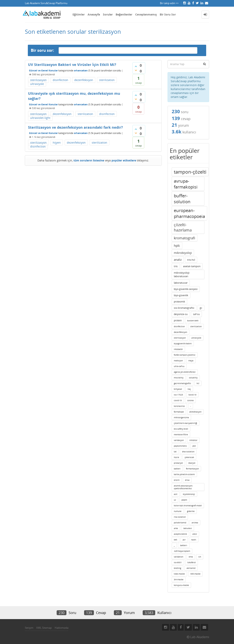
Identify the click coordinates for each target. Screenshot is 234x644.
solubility (193, 378)
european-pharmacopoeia (189, 213)
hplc (177, 245)
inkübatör (178, 349)
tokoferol (192, 562)
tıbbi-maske (179, 574)
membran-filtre (181, 434)
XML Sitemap (44, 628)
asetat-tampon (192, 266)
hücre (176, 457)
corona (190, 400)
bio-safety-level (181, 429)
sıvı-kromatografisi (184, 308)
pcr (184, 540)
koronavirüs (179, 406)
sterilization (107, 80)
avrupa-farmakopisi (186, 184)
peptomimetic (180, 446)
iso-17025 (178, 395)
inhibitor (193, 440)
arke (176, 528)
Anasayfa (94, 14)
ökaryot (192, 463)
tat (175, 452)
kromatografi (185, 238)
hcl (198, 383)
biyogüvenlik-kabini (183, 343)
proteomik (179, 302)
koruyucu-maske (181, 585)
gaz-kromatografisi (182, 383)
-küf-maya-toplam (182, 551)
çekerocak (189, 457)
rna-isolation (180, 517)
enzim (177, 480)
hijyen (57, 143)
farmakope (179, 412)
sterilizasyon (38, 80)
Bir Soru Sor (168, 14)
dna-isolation (188, 452)
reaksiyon (178, 361)
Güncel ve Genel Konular (43, 71)
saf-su (196, 314)
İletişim (29, 628)
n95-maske (195, 574)
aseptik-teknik (180, 534)
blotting (177, 568)
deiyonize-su (181, 314)
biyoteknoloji (189, 494)
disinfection (60, 80)
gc (201, 308)
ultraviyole (37, 84)
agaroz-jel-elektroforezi (185, 372)
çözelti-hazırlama (183, 227)
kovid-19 (192, 395)
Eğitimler (79, 14)
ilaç (189, 389)
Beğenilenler (124, 14)
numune (178, 511)
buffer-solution (182, 199)
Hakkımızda (62, 628)
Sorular (108, 14)
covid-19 (178, 400)
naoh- (194, 540)
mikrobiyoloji (183, 253)
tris (176, 266)
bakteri (177, 469)
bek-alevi (188, 528)
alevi (195, 534)
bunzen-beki (193, 321)
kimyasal (178, 389)
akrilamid (191, 568)
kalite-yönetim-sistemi (184, 474)
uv (175, 500)
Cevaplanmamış (146, 14)
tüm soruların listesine (89, 160)
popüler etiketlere (124, 160)
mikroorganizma (181, 417)
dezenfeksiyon (84, 80)
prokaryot (178, 463)
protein (178, 320)
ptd (194, 446)
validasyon (179, 440)
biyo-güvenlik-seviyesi (186, 289)
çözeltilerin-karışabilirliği (185, 423)
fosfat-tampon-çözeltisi (185, 355)
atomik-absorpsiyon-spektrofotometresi (183, 487)
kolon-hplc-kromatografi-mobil (188, 506)
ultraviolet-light (40, 118)
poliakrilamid (180, 523)
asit (176, 494)
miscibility (179, 378)
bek (175, 540)
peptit (184, 500)
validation (179, 557)
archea (195, 523)
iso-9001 (178, 562)
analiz (178, 260)
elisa (187, 480)
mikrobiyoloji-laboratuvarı (182, 274)
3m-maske (179, 579)
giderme (191, 511)
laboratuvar (181, 283)
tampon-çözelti (190, 172)
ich (200, 557)
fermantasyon (192, 469)
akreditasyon (195, 412)
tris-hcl (191, 260)
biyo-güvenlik (181, 295)
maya (191, 361)
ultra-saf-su (179, 366)
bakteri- (184, 545)
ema (191, 557)
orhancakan (81, 71)
